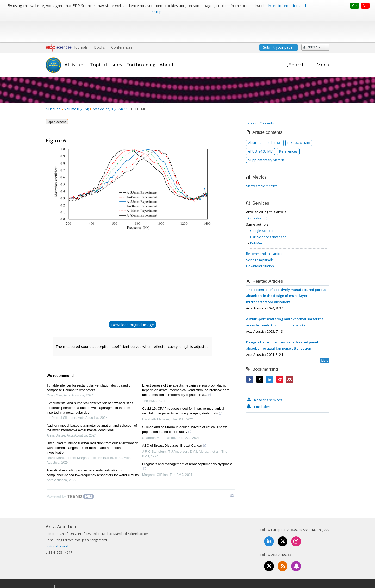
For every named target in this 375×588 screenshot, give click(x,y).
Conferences (122, 23)
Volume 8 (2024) (77, 84)
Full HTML (274, 118)
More (325, 336)
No (365, 6)
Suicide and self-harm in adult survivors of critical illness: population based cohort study (185, 406)
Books (99, 23)
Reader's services (264, 375)
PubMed (257, 218)
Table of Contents (260, 98)
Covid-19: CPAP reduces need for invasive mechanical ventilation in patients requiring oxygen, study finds (183, 387)
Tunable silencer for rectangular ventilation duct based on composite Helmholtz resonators (90, 363)
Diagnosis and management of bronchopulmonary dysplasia (187, 442)
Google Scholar (262, 206)
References (288, 127)
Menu (323, 40)
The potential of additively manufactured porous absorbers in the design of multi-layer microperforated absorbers (286, 271)
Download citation (260, 242)
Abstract (255, 118)
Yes (355, 6)
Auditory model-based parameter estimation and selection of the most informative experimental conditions (92, 403)
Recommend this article (264, 229)
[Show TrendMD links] (232, 471)
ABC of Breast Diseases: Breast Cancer (174, 422)
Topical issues (106, 40)
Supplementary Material (267, 135)
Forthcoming (141, 40)
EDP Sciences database (268, 212)
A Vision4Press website (314, 581)
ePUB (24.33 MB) (261, 127)
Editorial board (57, 522)
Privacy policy (295, 566)
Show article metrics (262, 161)
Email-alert (258, 382)
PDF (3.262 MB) (299, 118)
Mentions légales (243, 566)
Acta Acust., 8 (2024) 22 (110, 84)
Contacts (270, 566)
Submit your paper (279, 23)
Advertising (321, 566)
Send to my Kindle (260, 235)
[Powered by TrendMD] (70, 472)
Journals (81, 23)
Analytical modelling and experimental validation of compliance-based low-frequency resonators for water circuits (93, 448)
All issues (75, 40)
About (167, 40)
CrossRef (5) (258, 194)
